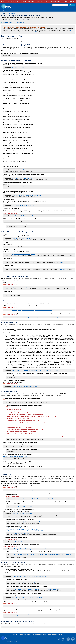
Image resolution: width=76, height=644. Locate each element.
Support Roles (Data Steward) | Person (21, 287)
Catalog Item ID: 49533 (10, 13)
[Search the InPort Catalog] (60, 5)
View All (72, 1)
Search (17, 10)
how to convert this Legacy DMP (30, 32)
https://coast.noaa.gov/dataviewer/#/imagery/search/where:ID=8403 (22, 529)
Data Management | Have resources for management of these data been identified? (32, 310)
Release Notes (28, 635)
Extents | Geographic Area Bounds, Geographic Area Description (27, 195)
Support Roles (62, 262)
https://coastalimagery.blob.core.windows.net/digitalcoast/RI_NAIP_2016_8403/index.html (27, 531)
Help (30, 10)
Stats (24, 10)
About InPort (15, 635)
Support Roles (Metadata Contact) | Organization (24, 254)
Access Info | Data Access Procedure (21, 542)
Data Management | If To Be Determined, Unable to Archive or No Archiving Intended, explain (37, 589)
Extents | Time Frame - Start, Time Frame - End (23, 187)
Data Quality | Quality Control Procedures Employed (24, 386)
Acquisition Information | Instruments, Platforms (23, 216)
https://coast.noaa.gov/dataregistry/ (14, 528)
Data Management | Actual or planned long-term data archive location (29, 577)
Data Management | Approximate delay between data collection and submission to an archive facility (36, 606)
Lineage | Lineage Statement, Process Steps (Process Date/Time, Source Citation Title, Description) (36, 370)
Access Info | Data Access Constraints (23, 507)
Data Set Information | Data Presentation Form (23, 205)
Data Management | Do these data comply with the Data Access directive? (30, 490)
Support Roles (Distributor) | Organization (22, 514)
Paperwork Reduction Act (58, 635)
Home (3, 13)
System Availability (37, 635)
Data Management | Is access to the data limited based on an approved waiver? (33, 499)
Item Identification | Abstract (19, 170)
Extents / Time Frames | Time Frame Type (22, 178)
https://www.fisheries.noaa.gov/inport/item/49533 (15, 456)
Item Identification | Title (18, 67)
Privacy (44, 635)
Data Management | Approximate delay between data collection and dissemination (32, 549)
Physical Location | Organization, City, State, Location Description (28, 598)
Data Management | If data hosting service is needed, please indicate (31, 522)
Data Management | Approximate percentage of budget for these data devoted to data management (36, 317)
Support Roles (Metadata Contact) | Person (22, 238)
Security (49, 635)
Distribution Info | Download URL (22, 533)
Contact (21, 635)
